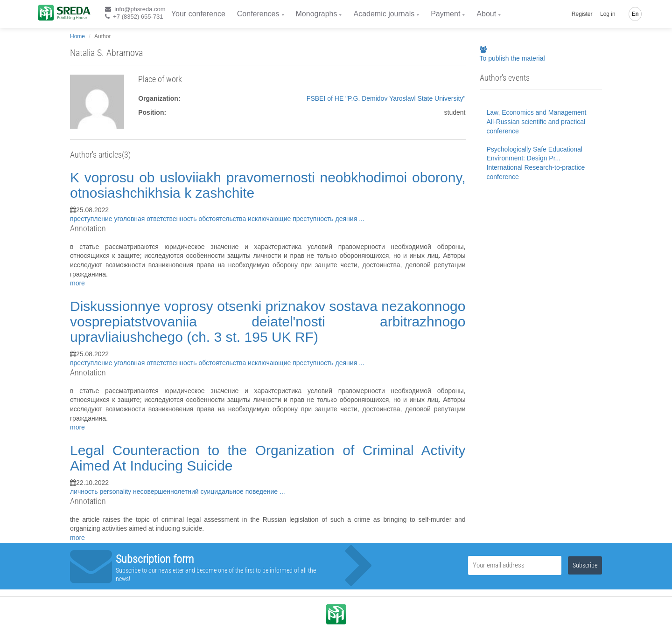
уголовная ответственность (157, 219)
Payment (445, 14)
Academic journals (384, 14)
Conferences (258, 14)
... (362, 219)
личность (85, 492)
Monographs (317, 14)
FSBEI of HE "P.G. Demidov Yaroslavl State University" (386, 98)
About (486, 14)
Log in (608, 14)
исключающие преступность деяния (303, 219)
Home (77, 36)
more (77, 283)
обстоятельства (223, 219)
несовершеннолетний (167, 492)
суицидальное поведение (240, 492)
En (635, 14)
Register (582, 14)
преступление (92, 219)
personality (116, 492)
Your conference (198, 14)
